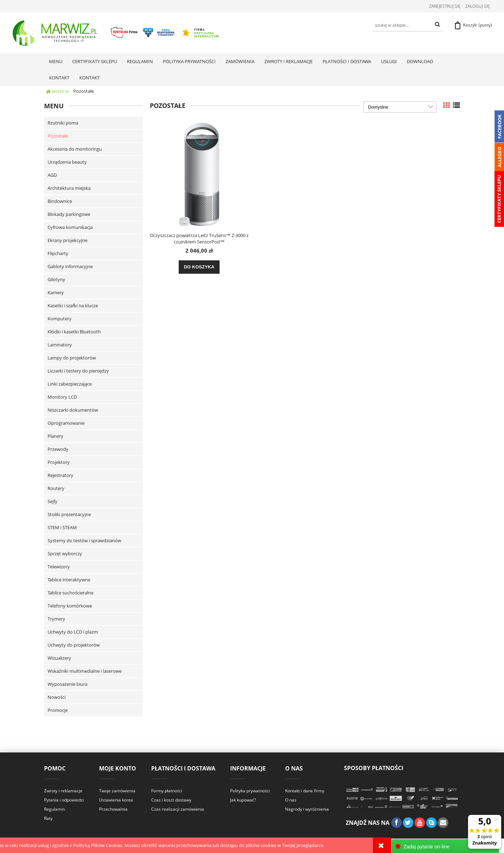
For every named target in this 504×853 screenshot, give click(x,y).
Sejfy (53, 502)
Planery (56, 437)
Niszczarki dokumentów (73, 411)
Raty (48, 819)
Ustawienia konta (116, 801)
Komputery (60, 319)
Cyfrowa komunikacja (70, 228)
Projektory (59, 463)
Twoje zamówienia (117, 791)
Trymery (56, 619)
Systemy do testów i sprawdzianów (84, 541)
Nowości (57, 698)
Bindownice (60, 202)
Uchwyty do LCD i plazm (73, 633)
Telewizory (59, 567)
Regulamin (54, 810)
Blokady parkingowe (69, 215)
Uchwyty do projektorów (74, 646)
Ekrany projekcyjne (67, 241)
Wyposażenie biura (67, 685)
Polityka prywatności (250, 791)
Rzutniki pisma (63, 123)
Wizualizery (59, 659)
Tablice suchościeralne (70, 593)
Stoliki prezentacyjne (69, 515)
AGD (52, 176)
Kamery (56, 293)
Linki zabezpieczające (70, 385)
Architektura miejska (69, 189)
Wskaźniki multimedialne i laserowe (85, 672)
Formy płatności (167, 791)
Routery (56, 489)
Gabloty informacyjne (70, 267)
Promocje (58, 711)
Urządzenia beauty (67, 163)
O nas (291, 801)
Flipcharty (58, 254)
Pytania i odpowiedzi (64, 801)
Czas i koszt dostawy (171, 801)
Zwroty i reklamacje (63, 791)
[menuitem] (56, 62)
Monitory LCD (62, 398)
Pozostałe (58, 137)
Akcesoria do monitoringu (75, 150)
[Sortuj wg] (400, 108)
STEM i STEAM (62, 528)
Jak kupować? (243, 801)
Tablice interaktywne (69, 580)
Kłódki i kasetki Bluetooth (74, 332)
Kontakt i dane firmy (305, 791)
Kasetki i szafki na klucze (73, 306)
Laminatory (60, 345)
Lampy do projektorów (72, 358)
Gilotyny (56, 280)
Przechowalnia (113, 810)
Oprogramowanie (66, 424)
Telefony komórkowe (70, 606)
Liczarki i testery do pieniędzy (78, 371)
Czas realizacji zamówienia (178, 810)
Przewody (58, 450)
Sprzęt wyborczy (65, 554)
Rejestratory (60, 476)
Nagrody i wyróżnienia (307, 810)
